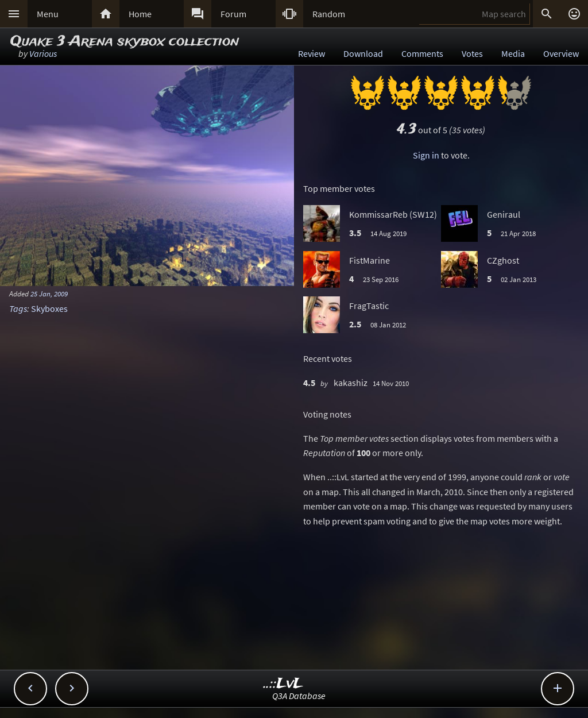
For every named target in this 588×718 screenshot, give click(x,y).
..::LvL (283, 684)
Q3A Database (299, 696)
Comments (422, 53)
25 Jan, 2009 (49, 294)
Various (43, 53)
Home (140, 14)
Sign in (426, 155)
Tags (18, 308)
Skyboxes (49, 308)
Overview (561, 53)
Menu (48, 14)
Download (363, 53)
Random (329, 14)
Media (513, 53)
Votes (472, 53)
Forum (233, 14)
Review (312, 53)
